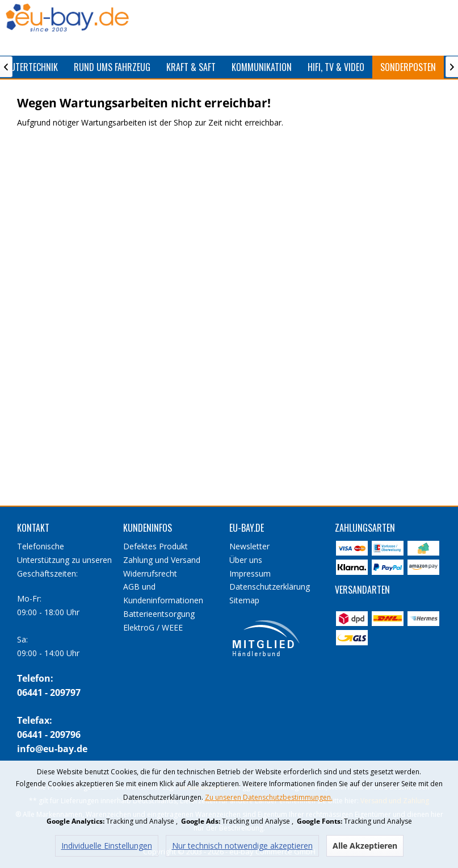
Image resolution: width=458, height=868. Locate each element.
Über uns (246, 560)
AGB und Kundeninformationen (163, 593)
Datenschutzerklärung (270, 587)
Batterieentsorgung (159, 614)
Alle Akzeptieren (365, 846)
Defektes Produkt (156, 546)
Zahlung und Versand (162, 560)
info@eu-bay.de (52, 749)
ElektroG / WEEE (153, 627)
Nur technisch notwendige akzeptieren (242, 846)
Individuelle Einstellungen (107, 846)
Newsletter (249, 546)
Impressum (250, 573)
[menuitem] (112, 67)
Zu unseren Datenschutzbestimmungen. (269, 797)
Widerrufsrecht (150, 573)
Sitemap (244, 600)
